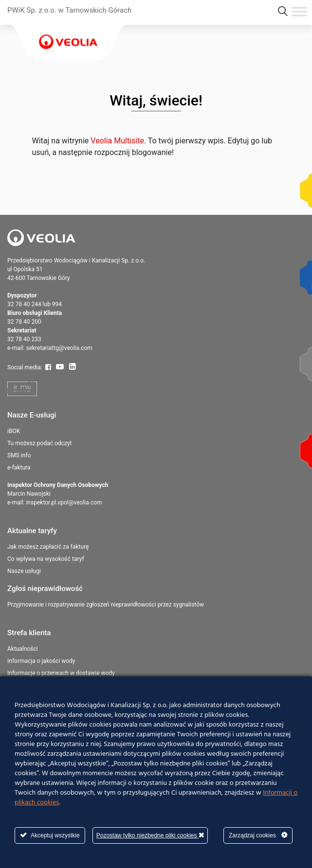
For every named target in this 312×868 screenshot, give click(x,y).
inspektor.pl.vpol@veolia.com (64, 503)
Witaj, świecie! (156, 100)
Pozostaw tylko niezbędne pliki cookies (150, 835)
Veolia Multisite (117, 141)
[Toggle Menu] (299, 11)
